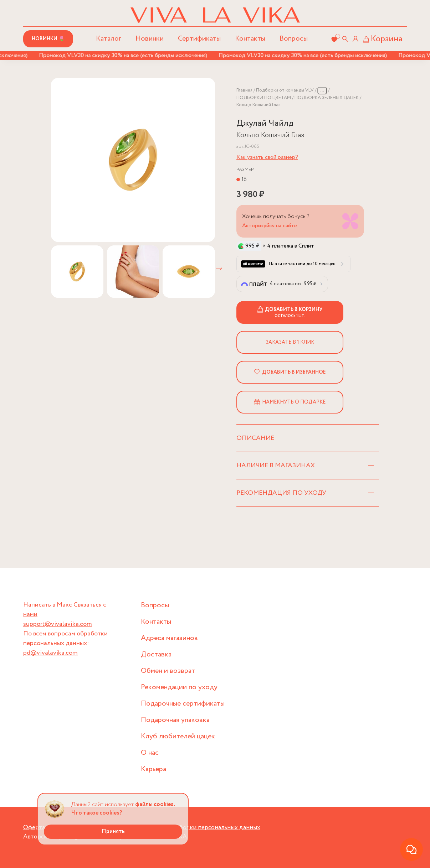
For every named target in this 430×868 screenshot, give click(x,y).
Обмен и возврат (168, 671)
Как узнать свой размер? (267, 157)
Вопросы (294, 39)
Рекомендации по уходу (179, 687)
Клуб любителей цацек (178, 736)
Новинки (150, 39)
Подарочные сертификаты (183, 704)
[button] (219, 268)
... (322, 90)
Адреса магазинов (169, 638)
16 (244, 179)
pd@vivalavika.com (50, 653)
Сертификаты (199, 39)
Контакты (250, 39)
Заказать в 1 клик (290, 342)
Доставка (156, 654)
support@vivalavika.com (58, 624)
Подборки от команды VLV (285, 90)
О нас (150, 753)
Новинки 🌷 (48, 39)
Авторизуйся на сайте (270, 226)
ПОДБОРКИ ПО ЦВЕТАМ (264, 98)
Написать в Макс (48, 605)
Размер (245, 170)
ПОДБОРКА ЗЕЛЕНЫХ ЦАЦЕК (327, 98)
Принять (113, 831)
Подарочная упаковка (175, 720)
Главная (244, 90)
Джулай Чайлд (265, 123)
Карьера (153, 769)
